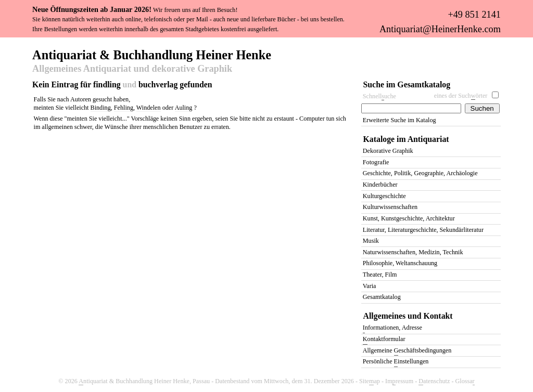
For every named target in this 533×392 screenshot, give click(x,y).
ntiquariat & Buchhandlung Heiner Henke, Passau (144, 381)
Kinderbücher (380, 185)
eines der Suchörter (461, 96)
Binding (101, 108)
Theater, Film (380, 275)
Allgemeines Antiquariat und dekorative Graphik (132, 69)
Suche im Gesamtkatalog (407, 84)
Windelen (149, 108)
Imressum (399, 381)
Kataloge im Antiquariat (406, 139)
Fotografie (376, 162)
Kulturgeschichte (384, 196)
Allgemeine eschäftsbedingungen (407, 351)
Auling (184, 108)
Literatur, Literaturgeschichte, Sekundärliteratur (423, 230)
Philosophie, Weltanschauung (400, 263)
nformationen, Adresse (392, 328)
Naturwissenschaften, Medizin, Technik (413, 252)
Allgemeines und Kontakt (408, 316)
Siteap (370, 381)
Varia (370, 286)
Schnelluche (379, 96)
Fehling (124, 108)
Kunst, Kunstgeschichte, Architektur (409, 218)
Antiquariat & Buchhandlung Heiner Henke (152, 54)
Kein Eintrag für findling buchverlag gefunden (122, 84)
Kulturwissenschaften (390, 207)
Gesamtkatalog (382, 297)
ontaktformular (384, 340)
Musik (371, 241)
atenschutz (434, 381)
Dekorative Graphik (388, 151)
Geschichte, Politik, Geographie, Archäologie (420, 173)
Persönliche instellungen (396, 362)
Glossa (465, 381)
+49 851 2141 (474, 15)
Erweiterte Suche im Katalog (399, 120)
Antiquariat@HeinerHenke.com (440, 29)
